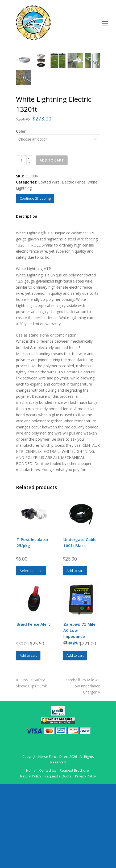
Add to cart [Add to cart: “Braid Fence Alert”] (28, 739)
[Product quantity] (21, 244)
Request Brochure (74, 854)
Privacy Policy (85, 860)
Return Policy (31, 860)
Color (21, 215)
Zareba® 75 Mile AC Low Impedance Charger (83, 770)
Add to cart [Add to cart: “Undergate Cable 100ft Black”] (75, 654)
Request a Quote (58, 860)
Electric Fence (74, 266)
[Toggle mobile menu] (105, 23)
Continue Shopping (35, 282)
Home (31, 854)
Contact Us (48, 854)
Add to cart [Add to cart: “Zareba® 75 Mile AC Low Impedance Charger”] (75, 739)
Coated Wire (49, 266)
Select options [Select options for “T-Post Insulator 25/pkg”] (31, 654)
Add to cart (52, 244)
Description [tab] (27, 300)
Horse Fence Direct (53, 840)
